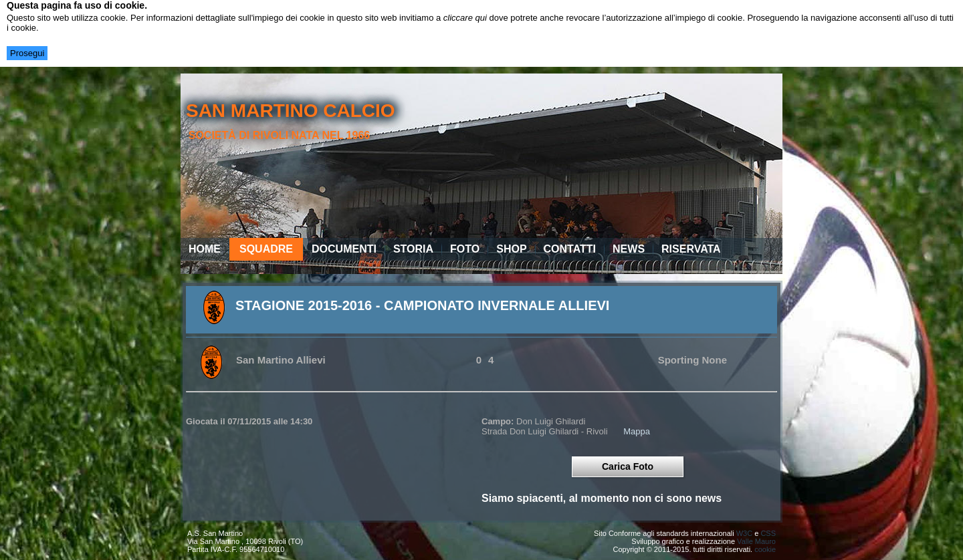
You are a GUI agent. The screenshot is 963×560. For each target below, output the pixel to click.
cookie (765, 549)
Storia (413, 249)
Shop (511, 249)
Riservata (691, 249)
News (629, 249)
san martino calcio (291, 111)
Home (205, 249)
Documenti (344, 249)
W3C (744, 533)
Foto (465, 249)
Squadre (266, 249)
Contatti (570, 249)
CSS (768, 533)
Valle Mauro (756, 541)
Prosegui (27, 53)
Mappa (637, 431)
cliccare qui (465, 18)
